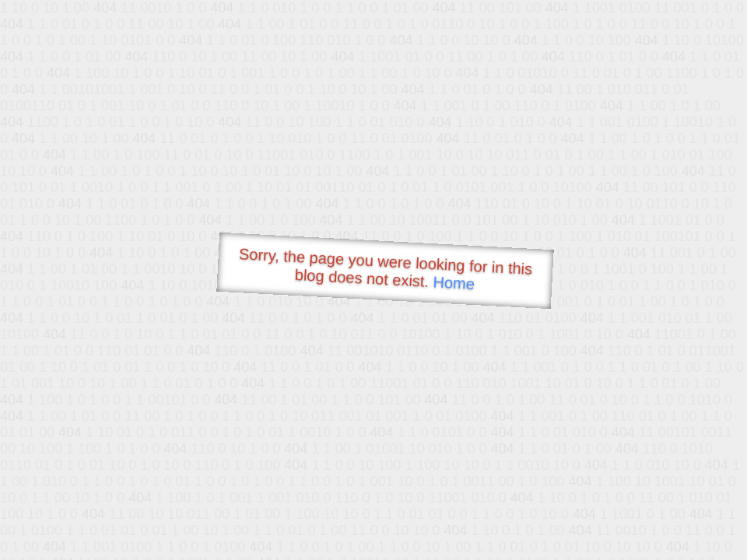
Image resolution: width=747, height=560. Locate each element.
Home (454, 283)
